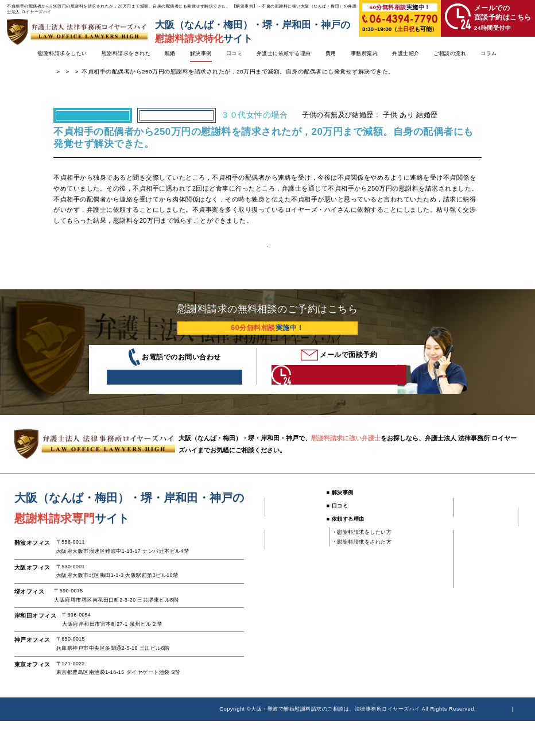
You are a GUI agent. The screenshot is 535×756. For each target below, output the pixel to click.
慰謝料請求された (223, 77)
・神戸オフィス (415, 615)
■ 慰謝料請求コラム (485, 577)
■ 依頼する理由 (340, 554)
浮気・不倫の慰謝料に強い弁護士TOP (105, 77)
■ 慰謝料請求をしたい (289, 528)
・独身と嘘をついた (291, 586)
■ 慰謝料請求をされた (289, 564)
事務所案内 (365, 54)
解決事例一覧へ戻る (267, 260)
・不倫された (283, 541)
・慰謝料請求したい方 (493, 554)
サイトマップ (504, 744)
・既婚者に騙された (291, 550)
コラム (489, 54)
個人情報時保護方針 (447, 744)
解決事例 (201, 54)
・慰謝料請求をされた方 (356, 577)
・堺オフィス (412, 596)
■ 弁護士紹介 (477, 528)
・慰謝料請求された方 (493, 564)
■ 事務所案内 (407, 564)
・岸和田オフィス (418, 606)
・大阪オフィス (415, 586)
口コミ (234, 54)
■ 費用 (399, 528)
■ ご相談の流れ (480, 541)
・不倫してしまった (291, 577)
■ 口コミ (332, 541)
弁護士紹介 (406, 54)
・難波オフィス (415, 577)
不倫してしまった (177, 121)
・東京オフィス (415, 625)
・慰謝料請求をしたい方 (356, 567)
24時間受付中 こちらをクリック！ (324, 404)
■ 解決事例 (334, 528)
